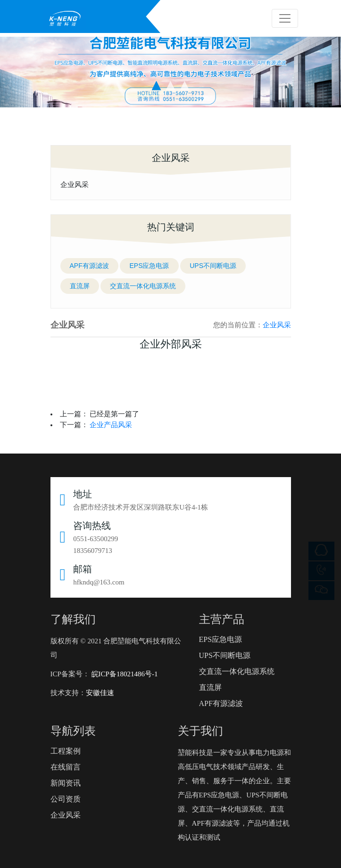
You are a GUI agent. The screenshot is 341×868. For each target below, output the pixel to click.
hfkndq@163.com (99, 582)
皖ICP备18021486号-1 (124, 674)
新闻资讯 (66, 783)
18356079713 (93, 551)
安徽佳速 (100, 693)
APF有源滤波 (89, 266)
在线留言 (66, 767)
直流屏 (80, 286)
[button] (157, 86)
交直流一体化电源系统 (143, 286)
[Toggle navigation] (285, 18)
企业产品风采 (111, 425)
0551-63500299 (96, 539)
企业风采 (75, 184)
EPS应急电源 (149, 266)
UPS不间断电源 (213, 266)
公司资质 (66, 799)
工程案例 (66, 751)
